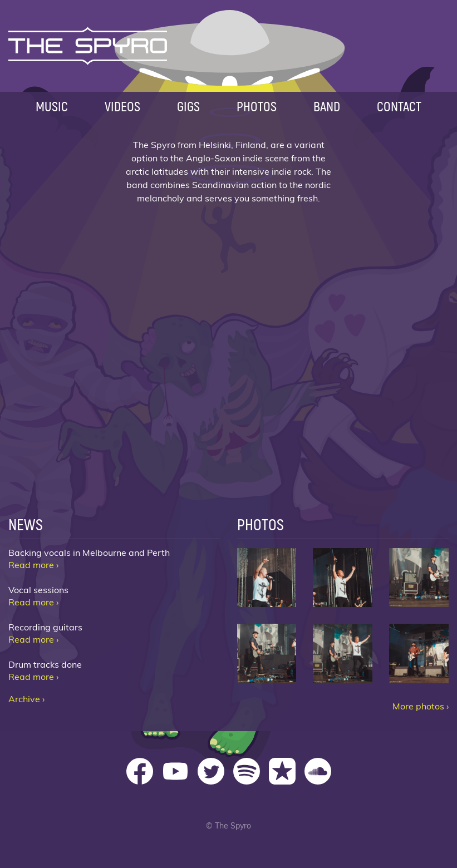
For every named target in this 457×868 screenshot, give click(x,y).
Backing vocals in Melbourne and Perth (89, 553)
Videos (122, 106)
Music (52, 106)
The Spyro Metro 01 (267, 578)
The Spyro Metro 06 (419, 654)
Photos (257, 106)
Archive (24, 699)
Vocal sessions (38, 590)
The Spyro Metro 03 (419, 578)
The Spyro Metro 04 (267, 654)
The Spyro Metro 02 (343, 578)
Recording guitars (45, 628)
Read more (31, 565)
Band (327, 106)
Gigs (188, 106)
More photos (418, 707)
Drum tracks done (45, 665)
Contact (399, 106)
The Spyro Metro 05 (343, 654)
